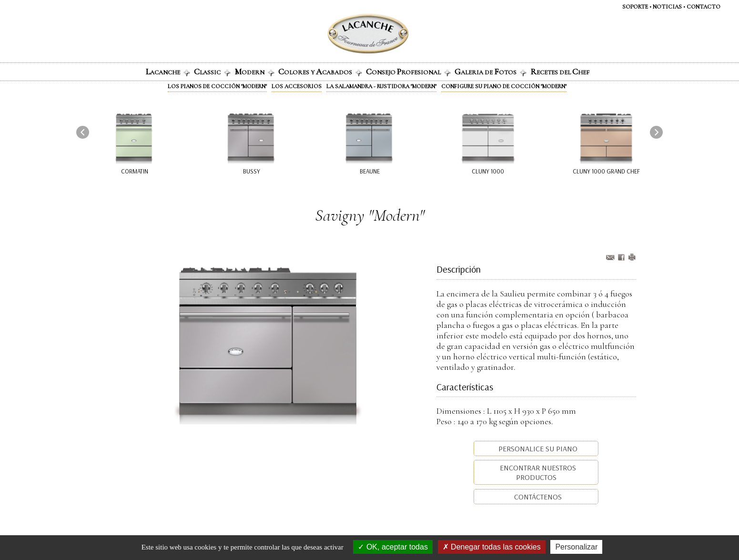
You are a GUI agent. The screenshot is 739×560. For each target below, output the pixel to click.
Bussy (252, 171)
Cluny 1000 (488, 171)
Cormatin (135, 171)
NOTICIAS (667, 7)
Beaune (370, 171)
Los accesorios (297, 86)
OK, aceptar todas (393, 547)
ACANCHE (168, 71)
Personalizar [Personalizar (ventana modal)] (576, 547)
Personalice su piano (537, 448)
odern (254, 71)
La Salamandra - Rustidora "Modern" (381, 86)
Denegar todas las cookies (492, 547)
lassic (212, 71)
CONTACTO (704, 7)
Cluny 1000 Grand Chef (606, 171)
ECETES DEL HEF (560, 71)
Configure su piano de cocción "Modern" (504, 86)
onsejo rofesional (408, 71)
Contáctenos (537, 497)
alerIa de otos (491, 71)
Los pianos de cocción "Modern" (217, 86)
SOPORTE (635, 7)
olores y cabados (320, 71)
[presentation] (83, 132)
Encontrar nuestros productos (537, 472)
